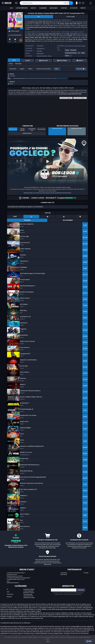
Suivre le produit (27, 134)
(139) (65, 198)
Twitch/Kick (64, 573)
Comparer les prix (62, 79)
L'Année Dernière (22, 130)
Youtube (86, 573)
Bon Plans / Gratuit (29, 593)
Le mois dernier (41, 130)
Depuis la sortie (13, 130)
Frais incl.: (80, 69)
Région (22, 69)
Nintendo (9, 597)
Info (39, 17)
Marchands (64, 575)
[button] (91, 3)
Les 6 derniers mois (32, 130)
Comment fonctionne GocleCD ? (16, 573)
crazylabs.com (41, 48)
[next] (22, 28)
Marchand (13, 69)
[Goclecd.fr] (7, 3)
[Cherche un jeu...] (46, 3)
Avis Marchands (28, 595)
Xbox (8, 592)
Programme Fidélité (29, 590)
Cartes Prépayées (28, 591)
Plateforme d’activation (44, 69)
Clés (56, 69)
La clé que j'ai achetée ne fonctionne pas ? (18, 578)
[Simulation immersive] (71, 54)
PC (8, 590)
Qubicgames (40, 53)
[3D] (79, 54)
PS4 (68, 46)
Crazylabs (39, 51)
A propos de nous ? (12, 575)
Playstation (10, 595)
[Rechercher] (71, 3)
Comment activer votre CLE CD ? (16, 580)
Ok (48, 642)
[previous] (9, 28)
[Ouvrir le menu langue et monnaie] (81, 3)
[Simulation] (73, 51)
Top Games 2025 (28, 596)
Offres (11, 64)
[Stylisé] (83, 54)
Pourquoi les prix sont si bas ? (15, 577)
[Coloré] (67, 56)
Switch (84, 46)
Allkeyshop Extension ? (13, 583)
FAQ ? (8, 581)
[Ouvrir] (16, 3)
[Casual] (67, 51)
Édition (30, 69)
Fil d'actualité (71, 17)
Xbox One (71, 46)
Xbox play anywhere (42, 56)
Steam (50, 56)
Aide (89, 641)
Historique (18, 64)
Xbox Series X (78, 46)
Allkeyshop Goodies (29, 598)
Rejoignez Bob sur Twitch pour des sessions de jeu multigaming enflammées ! (47, 193)
